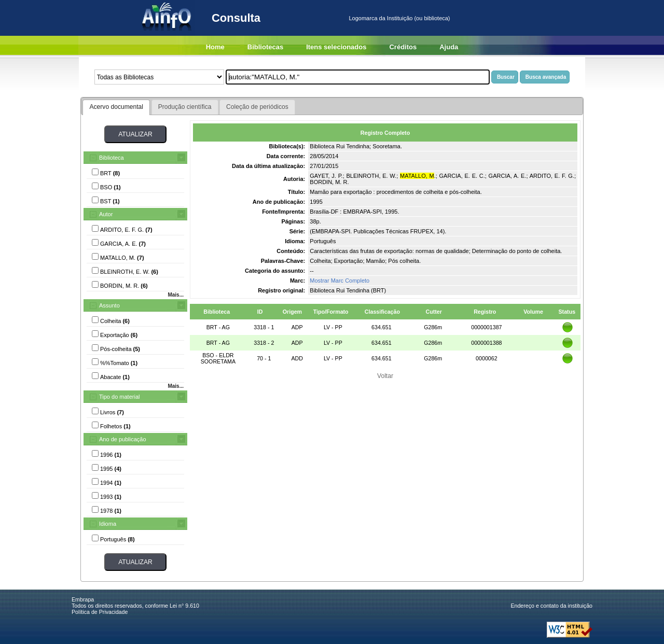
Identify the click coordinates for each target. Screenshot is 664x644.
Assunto (109, 305)
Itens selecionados (336, 47)
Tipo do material (119, 397)
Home (215, 47)
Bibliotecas (265, 47)
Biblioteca (112, 158)
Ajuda (449, 47)
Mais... (176, 295)
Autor (106, 214)
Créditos (403, 47)
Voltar (385, 376)
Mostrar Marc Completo (340, 281)
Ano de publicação (123, 439)
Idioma (108, 524)
